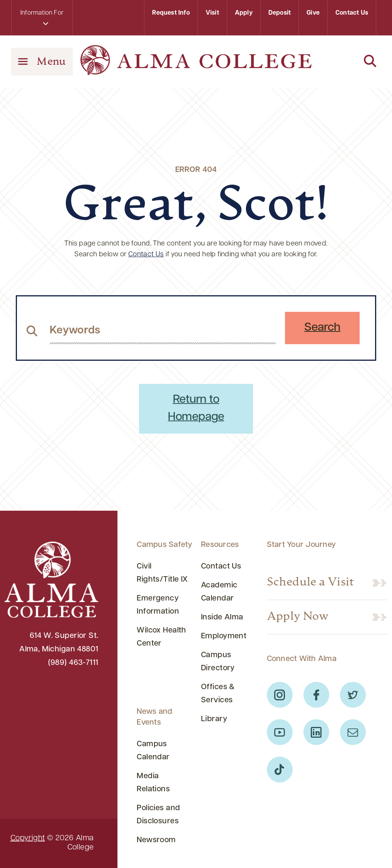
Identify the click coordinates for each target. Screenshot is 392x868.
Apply (244, 13)
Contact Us (352, 13)
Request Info (171, 13)
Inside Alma (222, 617)
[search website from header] (163, 331)
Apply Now (298, 617)
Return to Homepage (196, 409)
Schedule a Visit (311, 583)
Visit (212, 13)
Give (313, 13)
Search (322, 328)
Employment (224, 636)
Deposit (280, 13)
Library (214, 719)
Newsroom (156, 840)
